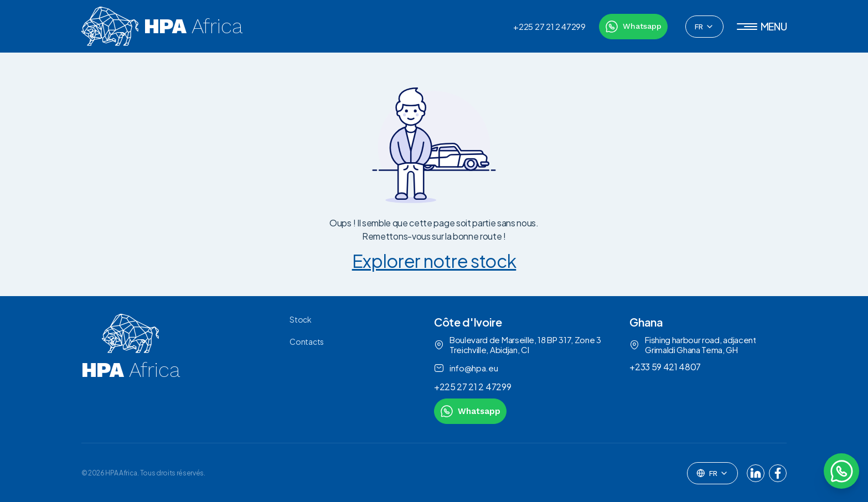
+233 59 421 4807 (665, 367)
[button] (762, 27)
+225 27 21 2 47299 (549, 27)
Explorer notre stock (434, 261)
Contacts (306, 341)
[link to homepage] (131, 369)
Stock (300, 319)
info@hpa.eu (466, 368)
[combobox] (704, 27)
